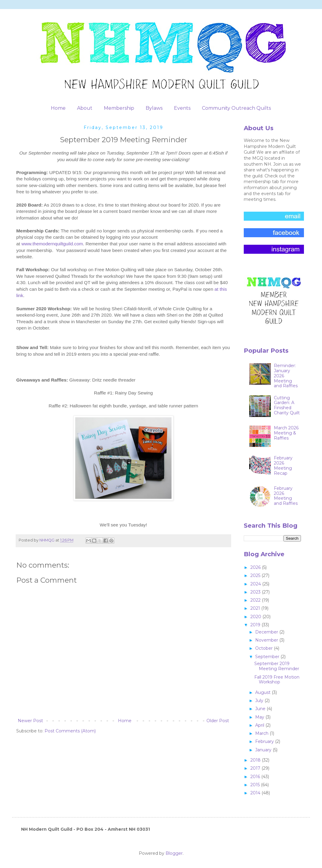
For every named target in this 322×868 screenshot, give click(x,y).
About (85, 108)
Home (58, 108)
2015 (256, 785)
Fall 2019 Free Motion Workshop (277, 680)
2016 (256, 777)
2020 (256, 617)
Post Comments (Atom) (70, 731)
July (260, 701)
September (268, 657)
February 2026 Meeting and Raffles (286, 496)
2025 (256, 575)
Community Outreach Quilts (236, 108)
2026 (256, 567)
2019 (256, 625)
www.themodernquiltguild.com (52, 244)
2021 (256, 608)
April (260, 725)
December (267, 632)
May (260, 717)
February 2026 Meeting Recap (283, 465)
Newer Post (30, 721)
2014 (256, 793)
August (263, 692)
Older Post (218, 721)
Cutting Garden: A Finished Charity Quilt (287, 405)
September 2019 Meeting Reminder (277, 666)
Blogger (174, 853)
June (261, 709)
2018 (256, 760)
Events (182, 108)
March (262, 733)
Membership (119, 108)
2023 (256, 592)
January (264, 750)
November (267, 640)
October (265, 648)
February (265, 741)
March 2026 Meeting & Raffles (286, 433)
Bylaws (154, 108)
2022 (256, 600)
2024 (256, 584)
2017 (256, 768)
